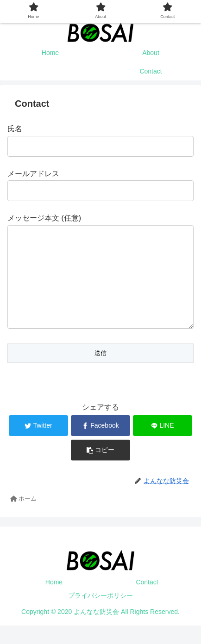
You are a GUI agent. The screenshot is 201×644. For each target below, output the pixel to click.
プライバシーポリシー (100, 614)
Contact (147, 601)
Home (54, 601)
